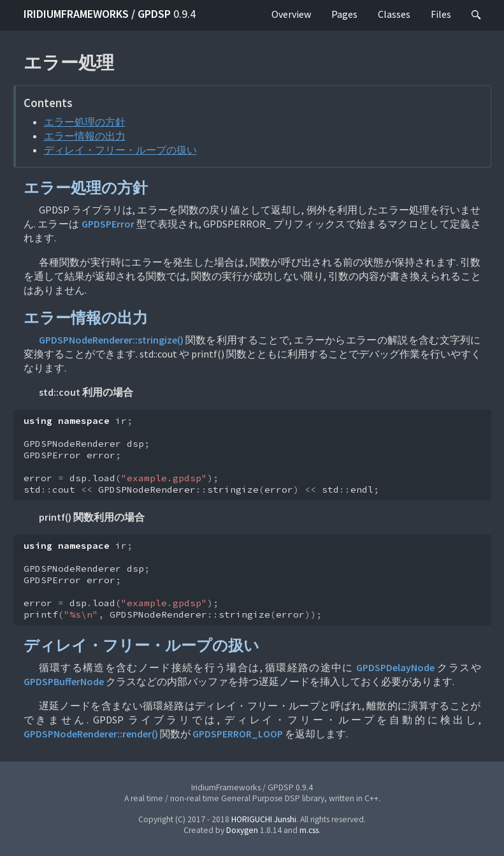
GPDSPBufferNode (64, 681)
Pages (344, 14)
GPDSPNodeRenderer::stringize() (111, 340)
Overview (291, 14)
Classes (394, 14)
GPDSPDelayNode (395, 667)
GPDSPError (108, 224)
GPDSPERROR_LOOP (238, 734)
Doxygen (242, 830)
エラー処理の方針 (85, 122)
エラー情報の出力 (85, 136)
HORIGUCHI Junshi (264, 819)
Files (441, 14)
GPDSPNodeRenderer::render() (91, 734)
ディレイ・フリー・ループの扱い (120, 150)
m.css (309, 830)
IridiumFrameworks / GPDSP (110, 14)
